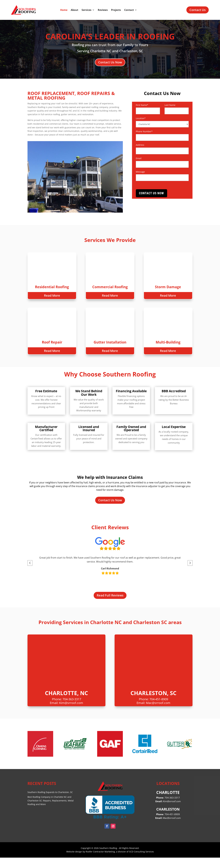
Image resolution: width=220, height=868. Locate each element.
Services (86, 10)
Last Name (170, 105)
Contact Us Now (110, 62)
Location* (141, 118)
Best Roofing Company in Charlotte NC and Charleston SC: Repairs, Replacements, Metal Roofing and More (51, 811)
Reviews (103, 10)
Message (140, 172)
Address (140, 145)
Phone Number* (144, 131)
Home (64, 10)
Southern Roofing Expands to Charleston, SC (50, 803)
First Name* (142, 105)
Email (139, 158)
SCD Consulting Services (141, 862)
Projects (116, 10)
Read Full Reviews (110, 606)
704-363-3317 (72, 710)
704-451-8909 (159, 710)
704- (172, 825)
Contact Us (198, 10)
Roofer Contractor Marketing (100, 862)
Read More (52, 298)
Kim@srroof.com (71, 713)
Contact (129, 10)
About (74, 10)
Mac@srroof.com (158, 713)
